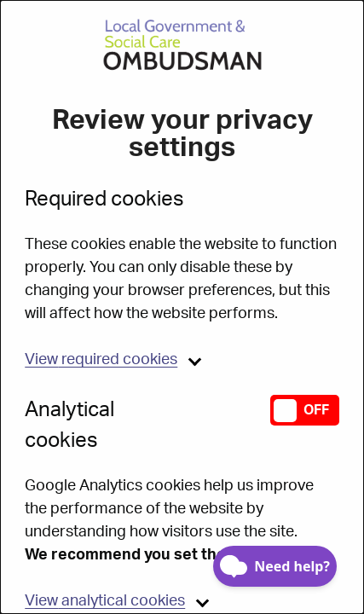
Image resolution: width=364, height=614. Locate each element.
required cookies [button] (101, 360)
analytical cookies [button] (105, 601)
